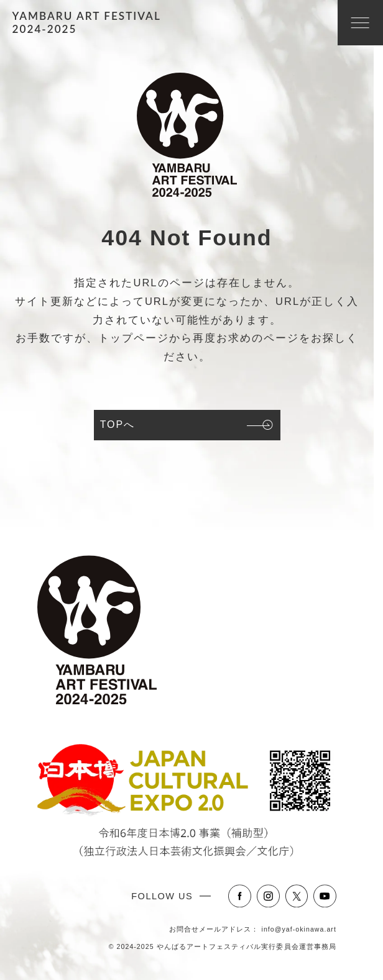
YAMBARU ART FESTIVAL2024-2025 (87, 22)
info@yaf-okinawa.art (299, 929)
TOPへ (118, 424)
